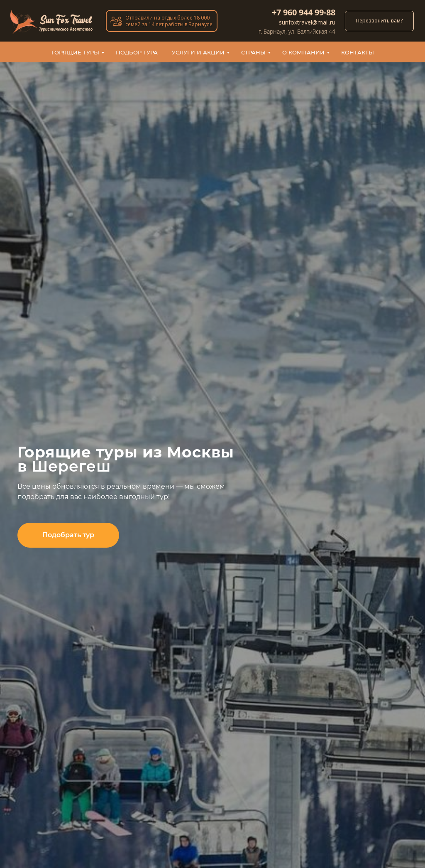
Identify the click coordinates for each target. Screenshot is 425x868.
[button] (68, 535)
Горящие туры (75, 52)
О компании (303, 52)
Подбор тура (137, 52)
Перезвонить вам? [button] (380, 21)
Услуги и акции (198, 52)
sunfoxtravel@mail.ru (307, 22)
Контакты (358, 52)
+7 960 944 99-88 (304, 12)
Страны (253, 52)
